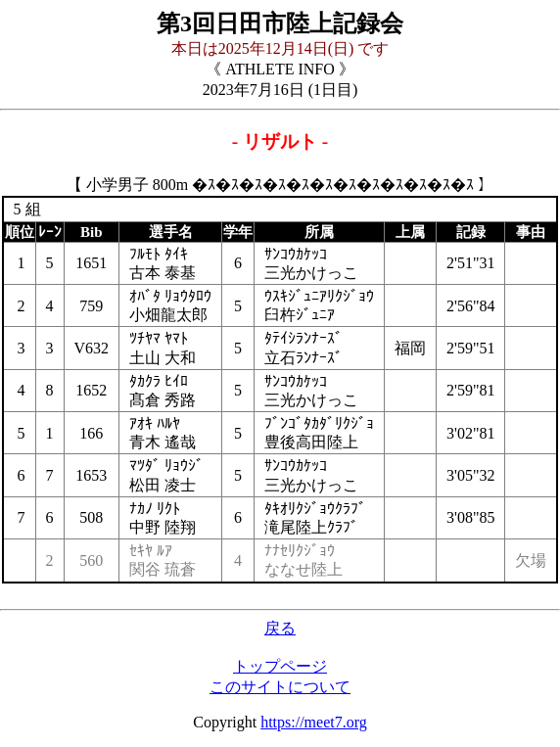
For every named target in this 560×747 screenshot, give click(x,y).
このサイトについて (280, 687)
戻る (280, 628)
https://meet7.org (314, 722)
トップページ (280, 666)
